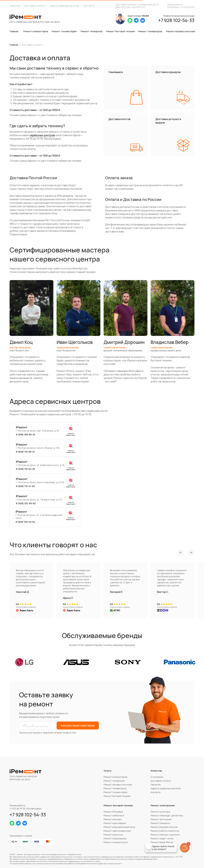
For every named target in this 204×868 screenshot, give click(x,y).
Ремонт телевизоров (150, 31)
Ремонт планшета (160, 823)
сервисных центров (42, 135)
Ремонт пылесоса (113, 835)
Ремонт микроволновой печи (119, 827)
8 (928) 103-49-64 (25, 522)
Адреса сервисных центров (64, 6)
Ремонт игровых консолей (181, 31)
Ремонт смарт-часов (162, 838)
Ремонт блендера (113, 812)
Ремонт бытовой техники (120, 31)
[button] (31, 332)
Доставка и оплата (35, 6)
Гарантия (15, 6)
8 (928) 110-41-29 (25, 486)
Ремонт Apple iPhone (162, 842)
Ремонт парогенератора (117, 831)
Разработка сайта (74, 854)
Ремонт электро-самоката (165, 835)
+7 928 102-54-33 (176, 20)
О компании (157, 777)
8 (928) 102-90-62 (26, 503)
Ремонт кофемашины (115, 838)
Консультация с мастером (78, 725)
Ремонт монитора (160, 812)
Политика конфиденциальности (54, 854)
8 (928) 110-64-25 (25, 469)
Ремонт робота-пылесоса (165, 831)
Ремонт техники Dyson (116, 842)
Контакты (89, 6)
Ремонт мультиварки (115, 823)
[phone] (40, 725)
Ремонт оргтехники (161, 819)
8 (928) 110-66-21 (25, 452)
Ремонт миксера (113, 819)
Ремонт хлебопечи (114, 815)
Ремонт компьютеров (36, 31)
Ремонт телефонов (92, 31)
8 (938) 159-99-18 (25, 434)
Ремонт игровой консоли (164, 827)
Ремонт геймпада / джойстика (167, 815)
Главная (14, 31)
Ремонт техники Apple (64, 31)
